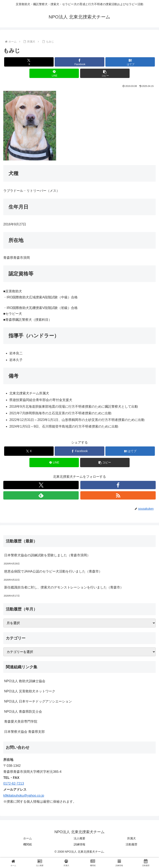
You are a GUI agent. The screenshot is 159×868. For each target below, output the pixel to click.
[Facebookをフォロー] (118, 485)
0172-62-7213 (14, 784)
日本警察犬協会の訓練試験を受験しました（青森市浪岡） (47, 555)
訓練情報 (79, 844)
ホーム (28, 838)
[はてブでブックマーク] (130, 62)
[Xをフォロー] (41, 485)
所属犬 (131, 838)
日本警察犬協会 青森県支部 (24, 732)
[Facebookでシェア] (79, 62)
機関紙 (28, 844)
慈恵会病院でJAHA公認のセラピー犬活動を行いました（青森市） (53, 571)
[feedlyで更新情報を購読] (41, 495)
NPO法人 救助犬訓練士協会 (25, 681)
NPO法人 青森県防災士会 (23, 712)
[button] (105, 73)
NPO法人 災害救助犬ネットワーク (30, 691)
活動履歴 (131, 844)
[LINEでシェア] (54, 73)
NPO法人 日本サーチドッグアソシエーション (38, 701)
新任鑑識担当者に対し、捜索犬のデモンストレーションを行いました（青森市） (64, 587)
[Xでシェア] (29, 62)
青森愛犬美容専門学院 (21, 722)
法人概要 (79, 838)
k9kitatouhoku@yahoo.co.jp (24, 796)
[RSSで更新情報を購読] (118, 495)
